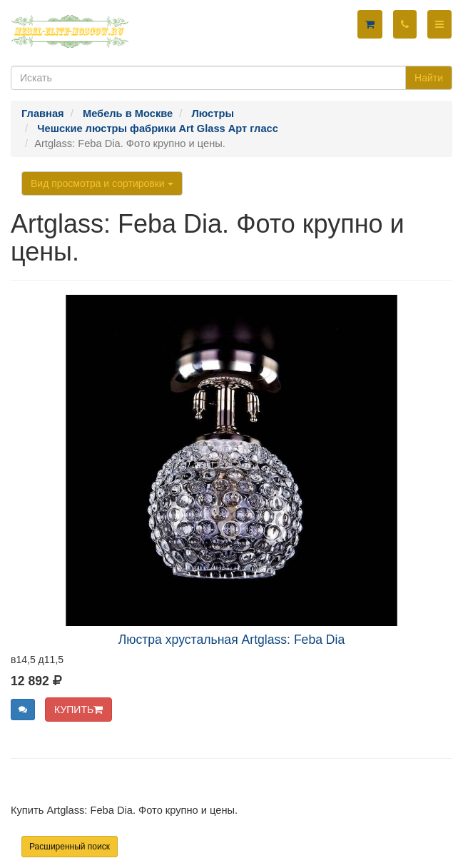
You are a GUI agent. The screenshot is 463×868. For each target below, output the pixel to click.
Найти (429, 78)
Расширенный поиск (70, 847)
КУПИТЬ (78, 710)
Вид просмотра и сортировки (102, 183)
